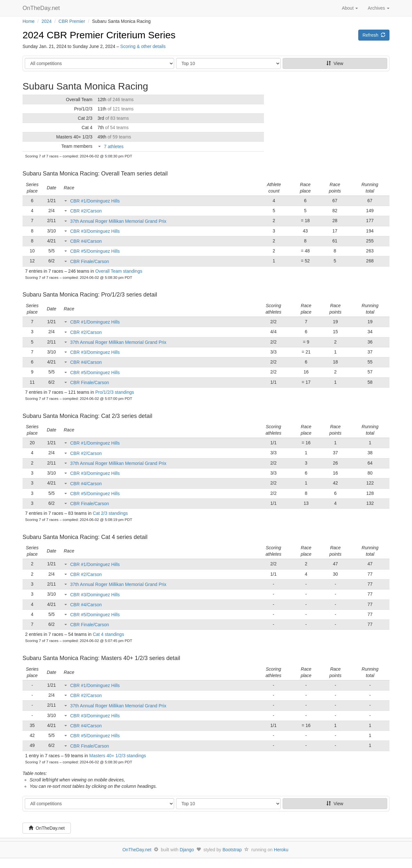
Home (28, 21)
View (335, 63)
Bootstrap (232, 850)
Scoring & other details (143, 46)
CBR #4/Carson (86, 241)
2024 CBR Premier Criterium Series (99, 35)
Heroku (281, 850)
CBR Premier (72, 21)
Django (187, 850)
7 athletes (114, 146)
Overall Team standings (119, 271)
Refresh (374, 35)
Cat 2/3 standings (110, 513)
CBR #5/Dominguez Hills (95, 251)
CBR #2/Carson (86, 211)
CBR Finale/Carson (90, 261)
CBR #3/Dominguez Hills (95, 231)
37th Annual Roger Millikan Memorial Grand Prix (118, 221)
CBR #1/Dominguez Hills (95, 201)
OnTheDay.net (42, 8)
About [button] (350, 8)
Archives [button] (379, 8)
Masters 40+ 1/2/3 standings (117, 756)
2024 (47, 21)
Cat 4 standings (108, 634)
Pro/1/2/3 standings (115, 392)
